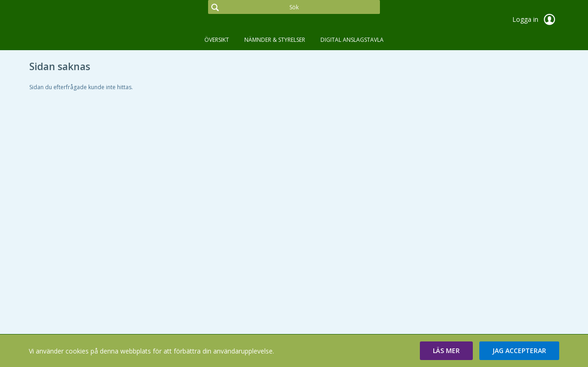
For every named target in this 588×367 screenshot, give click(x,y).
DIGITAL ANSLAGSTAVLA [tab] (352, 40)
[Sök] (294, 7)
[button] (446, 351)
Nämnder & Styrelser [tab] (275, 40)
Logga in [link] (536, 20)
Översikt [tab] (217, 40)
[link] (76, 20)
